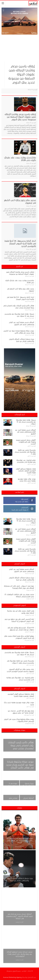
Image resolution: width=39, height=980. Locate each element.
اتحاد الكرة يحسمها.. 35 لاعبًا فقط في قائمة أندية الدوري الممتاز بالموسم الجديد (20, 244)
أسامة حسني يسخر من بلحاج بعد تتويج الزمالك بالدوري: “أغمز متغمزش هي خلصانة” (20, 916)
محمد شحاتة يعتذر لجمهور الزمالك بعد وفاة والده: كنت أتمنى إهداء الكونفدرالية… (20, 954)
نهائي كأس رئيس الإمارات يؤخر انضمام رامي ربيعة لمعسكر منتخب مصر (21, 746)
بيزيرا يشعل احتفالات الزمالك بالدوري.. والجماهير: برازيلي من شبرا (20, 880)
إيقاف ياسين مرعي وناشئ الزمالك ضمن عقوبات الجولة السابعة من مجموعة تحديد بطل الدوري (22, 74)
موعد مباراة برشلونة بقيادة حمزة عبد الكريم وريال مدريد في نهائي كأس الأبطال (20, 765)
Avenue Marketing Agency (12, 977)
